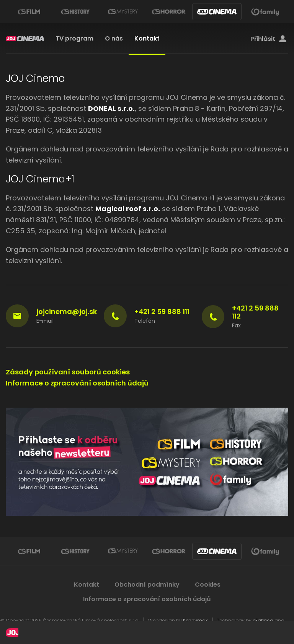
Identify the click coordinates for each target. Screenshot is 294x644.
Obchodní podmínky (147, 585)
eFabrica (263, 620)
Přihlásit (268, 39)
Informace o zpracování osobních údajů (77, 383)
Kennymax (195, 620)
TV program (74, 38)
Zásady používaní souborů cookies (68, 372)
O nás (114, 38)
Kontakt (147, 38)
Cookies (208, 585)
